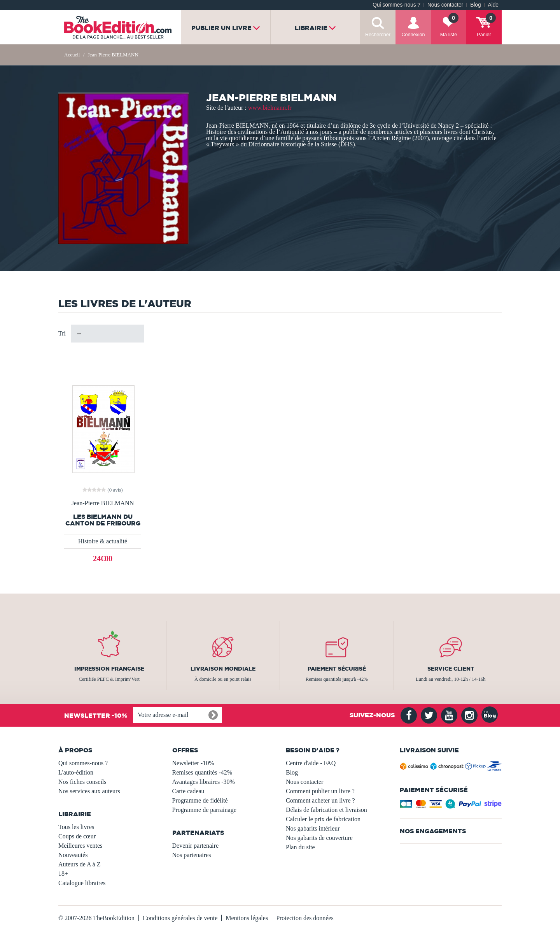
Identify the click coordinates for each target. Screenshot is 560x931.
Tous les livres (76, 827)
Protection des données (305, 918)
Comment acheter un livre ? (320, 800)
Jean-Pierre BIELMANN (103, 503)
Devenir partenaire (195, 846)
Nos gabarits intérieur (313, 828)
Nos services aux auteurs (89, 791)
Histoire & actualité (103, 541)
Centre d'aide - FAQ (311, 763)
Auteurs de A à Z (79, 864)
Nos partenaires (192, 855)
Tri (62, 333)
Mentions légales (247, 918)
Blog (475, 5)
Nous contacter (445, 5)
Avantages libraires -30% (204, 782)
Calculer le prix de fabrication (323, 819)
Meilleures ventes (80, 846)
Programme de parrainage (204, 810)
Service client (451, 669)
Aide (493, 5)
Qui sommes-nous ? (396, 5)
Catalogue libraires (82, 883)
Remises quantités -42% (202, 772)
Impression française (109, 669)
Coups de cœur (77, 836)
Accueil (72, 55)
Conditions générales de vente (180, 918)
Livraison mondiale (223, 669)
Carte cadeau (188, 791)
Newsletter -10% (193, 763)
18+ (63, 874)
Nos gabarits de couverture (319, 838)
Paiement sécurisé (337, 669)
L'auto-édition (76, 772)
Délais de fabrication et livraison (326, 810)
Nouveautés (73, 855)
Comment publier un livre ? (320, 791)
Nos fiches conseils (82, 782)
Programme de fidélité (200, 800)
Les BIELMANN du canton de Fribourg (103, 520)
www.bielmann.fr (270, 108)
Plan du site (300, 847)
